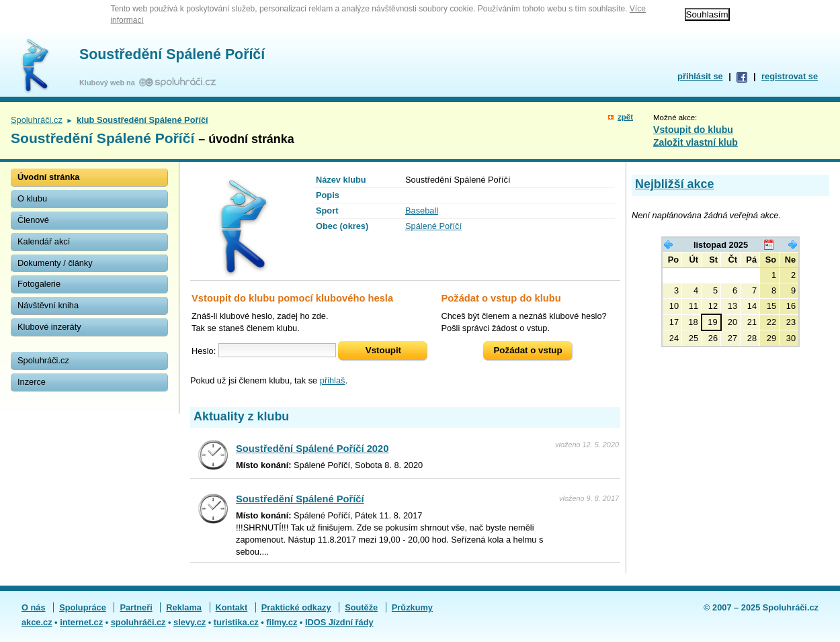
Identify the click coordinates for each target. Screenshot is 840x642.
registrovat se (790, 76)
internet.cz (81, 622)
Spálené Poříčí (433, 226)
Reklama (184, 607)
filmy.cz (282, 622)
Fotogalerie (39, 284)
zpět (625, 117)
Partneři (136, 607)
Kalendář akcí (44, 241)
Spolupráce (83, 607)
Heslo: (204, 350)
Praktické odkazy (296, 607)
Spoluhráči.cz (37, 120)
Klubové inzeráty (49, 327)
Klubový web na (109, 83)
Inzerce (32, 382)
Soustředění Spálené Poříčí (172, 54)
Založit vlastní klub (696, 142)
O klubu (32, 198)
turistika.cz (236, 622)
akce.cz (37, 622)
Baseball (422, 211)
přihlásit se (700, 76)
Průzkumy (412, 607)
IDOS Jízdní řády (339, 622)
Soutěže (361, 607)
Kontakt (232, 607)
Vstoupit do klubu (693, 130)
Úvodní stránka (48, 177)
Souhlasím (707, 14)
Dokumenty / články (55, 263)
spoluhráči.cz (138, 622)
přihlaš (333, 380)
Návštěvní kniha (48, 305)
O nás (34, 607)
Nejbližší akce (674, 184)
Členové (33, 220)
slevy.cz (190, 622)
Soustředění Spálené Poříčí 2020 (312, 449)
